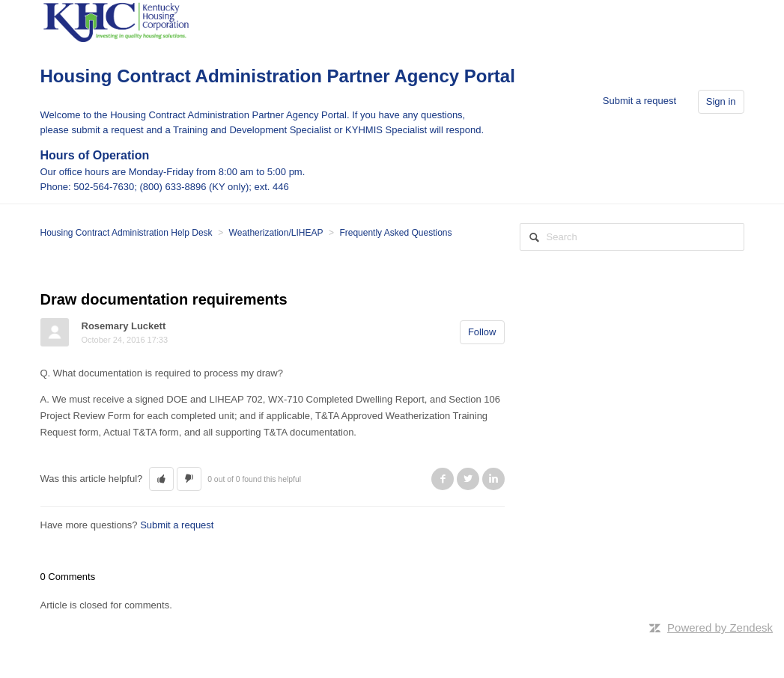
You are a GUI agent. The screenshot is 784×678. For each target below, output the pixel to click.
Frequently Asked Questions (395, 233)
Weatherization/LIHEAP (276, 233)
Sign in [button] (721, 101)
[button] (161, 479)
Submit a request (639, 101)
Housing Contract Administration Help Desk (127, 233)
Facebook (443, 479)
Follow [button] (482, 332)
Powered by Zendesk (720, 627)
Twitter (468, 479)
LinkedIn (493, 479)
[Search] (632, 237)
